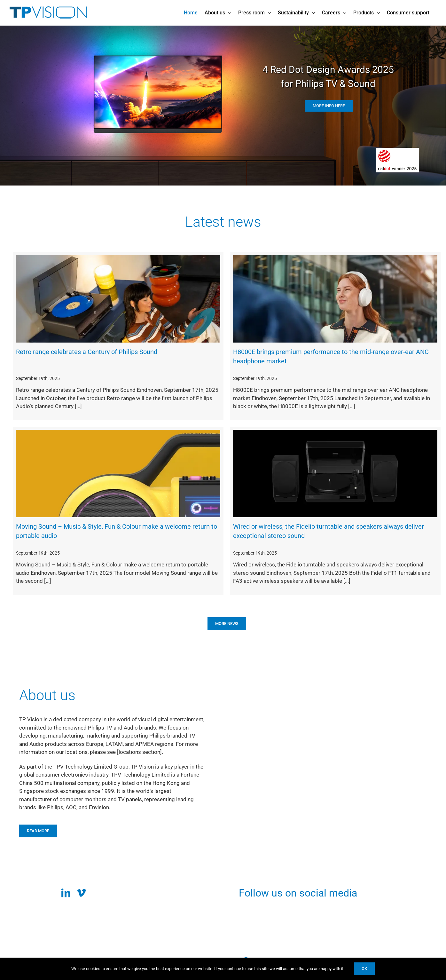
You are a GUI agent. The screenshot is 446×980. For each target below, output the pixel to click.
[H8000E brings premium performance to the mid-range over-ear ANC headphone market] (335, 299)
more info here (330, 106)
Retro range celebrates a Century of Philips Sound (87, 352)
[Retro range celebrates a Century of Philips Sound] (118, 299)
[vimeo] (81, 893)
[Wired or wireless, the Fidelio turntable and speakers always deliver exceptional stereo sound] (335, 474)
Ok (364, 969)
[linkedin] (66, 893)
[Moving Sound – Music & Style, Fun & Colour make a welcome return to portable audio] (118, 474)
